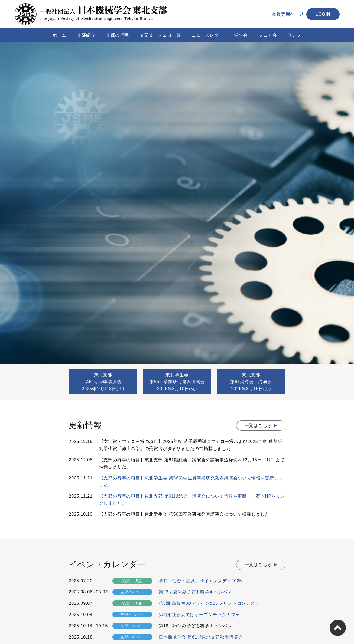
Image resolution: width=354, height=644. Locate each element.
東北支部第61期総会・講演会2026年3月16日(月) (251, 382)
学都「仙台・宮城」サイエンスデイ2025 (200, 581)
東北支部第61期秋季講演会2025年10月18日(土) (103, 382)
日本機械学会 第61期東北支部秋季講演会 (201, 637)
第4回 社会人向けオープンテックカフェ (199, 615)
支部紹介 (86, 35)
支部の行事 (118, 35)
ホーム (59, 35)
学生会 (241, 35)
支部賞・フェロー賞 (160, 35)
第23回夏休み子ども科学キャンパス (195, 592)
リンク (294, 35)
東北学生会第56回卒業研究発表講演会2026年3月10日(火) (177, 382)
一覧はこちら (258, 425)
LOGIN (323, 14)
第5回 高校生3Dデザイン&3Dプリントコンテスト (209, 603)
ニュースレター (207, 35)
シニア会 (268, 35)
